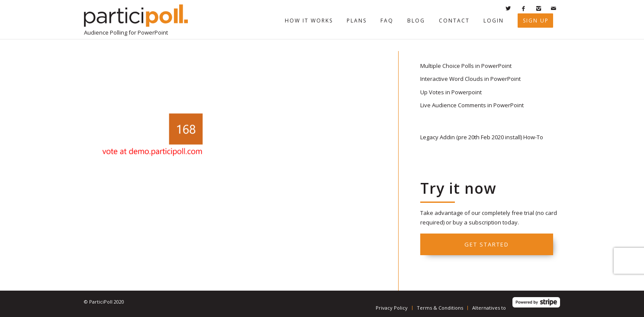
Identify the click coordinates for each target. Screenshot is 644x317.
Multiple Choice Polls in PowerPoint (466, 66)
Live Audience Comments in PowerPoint (472, 105)
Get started (487, 244)
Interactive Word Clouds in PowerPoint (470, 79)
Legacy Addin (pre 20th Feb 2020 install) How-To (482, 137)
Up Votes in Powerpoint (451, 92)
